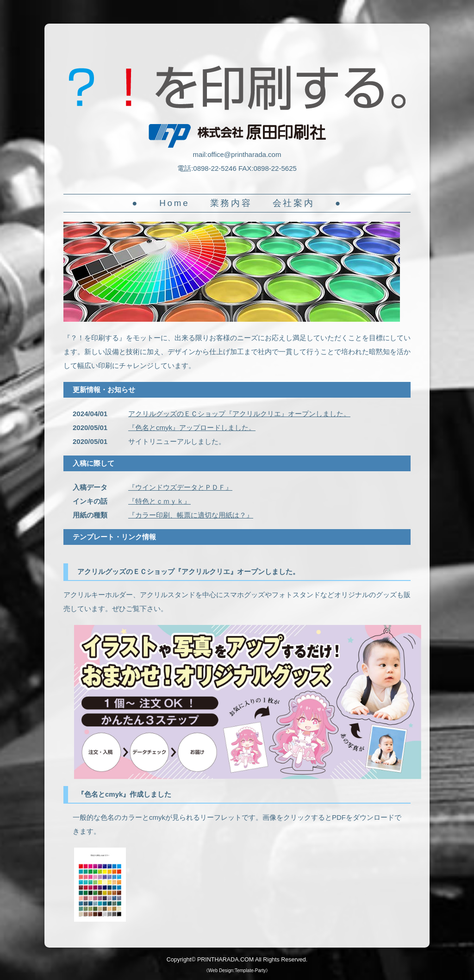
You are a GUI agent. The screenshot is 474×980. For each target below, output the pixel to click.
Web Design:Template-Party (237, 971)
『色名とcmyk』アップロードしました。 (192, 428)
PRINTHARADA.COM (225, 960)
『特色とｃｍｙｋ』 (159, 501)
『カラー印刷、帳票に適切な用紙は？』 (191, 515)
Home (174, 203)
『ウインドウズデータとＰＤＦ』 (180, 487)
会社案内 (294, 203)
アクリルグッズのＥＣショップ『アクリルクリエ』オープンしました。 (239, 414)
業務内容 (231, 203)
